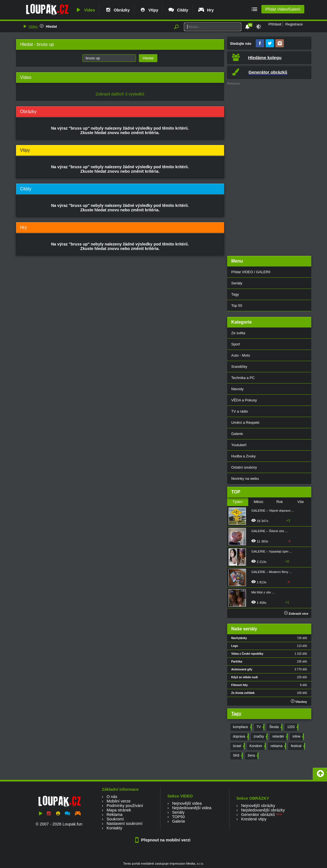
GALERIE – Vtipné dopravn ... (273, 511)
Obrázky (117, 10)
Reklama (115, 815)
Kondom (257, 746)
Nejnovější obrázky (258, 806)
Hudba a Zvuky (244, 456)
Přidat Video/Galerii (283, 9)
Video (85, 10)
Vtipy (149, 10)
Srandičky (239, 367)
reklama (278, 746)
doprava (240, 737)
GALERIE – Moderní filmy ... (272, 572)
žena (253, 756)
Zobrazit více (296, 614)
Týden (238, 502)
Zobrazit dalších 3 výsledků (120, 94)
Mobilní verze (119, 801)
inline (298, 737)
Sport (236, 344)
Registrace (294, 24)
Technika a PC (243, 378)
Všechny (299, 701)
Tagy (235, 294)
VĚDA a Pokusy (244, 400)
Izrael (238, 746)
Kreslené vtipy (254, 819)
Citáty (178, 10)
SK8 (238, 756)
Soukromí (115, 819)
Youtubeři (239, 445)
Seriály (237, 283)
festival (297, 746)
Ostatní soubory (244, 467)
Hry (206, 10)
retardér (279, 737)
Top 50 (237, 306)
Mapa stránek (119, 810)
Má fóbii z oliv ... (263, 592)
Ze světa (238, 333)
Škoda (275, 727)
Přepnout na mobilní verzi (163, 840)
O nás (112, 797)
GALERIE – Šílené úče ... (270, 531)
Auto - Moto (241, 355)
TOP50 (178, 817)
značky (260, 737)
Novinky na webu (245, 479)
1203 (292, 727)
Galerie (237, 434)
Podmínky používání (125, 806)
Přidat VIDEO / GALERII (251, 272)
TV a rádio (240, 411)
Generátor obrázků (258, 815)
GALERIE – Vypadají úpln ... (272, 551)
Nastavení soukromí (125, 823)
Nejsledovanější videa (192, 808)
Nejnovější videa (187, 803)
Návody (238, 389)
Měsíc (259, 502)
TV (260, 727)
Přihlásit (275, 24)
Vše (301, 502)
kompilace (242, 727)
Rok (279, 502)
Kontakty (114, 828)
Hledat (51, 26)
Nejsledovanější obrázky (263, 810)
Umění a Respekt (245, 423)
